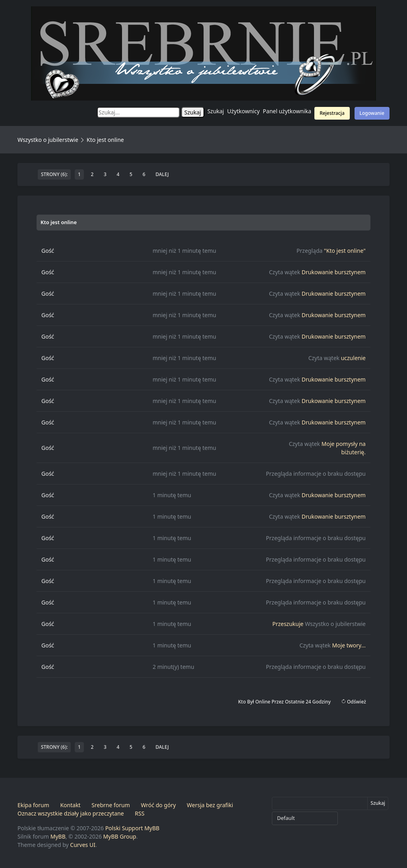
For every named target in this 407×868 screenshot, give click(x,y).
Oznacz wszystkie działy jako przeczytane (71, 813)
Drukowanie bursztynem (334, 272)
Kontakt (70, 805)
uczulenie (353, 358)
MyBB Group (120, 836)
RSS (140, 813)
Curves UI (83, 845)
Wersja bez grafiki (210, 805)
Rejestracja (332, 113)
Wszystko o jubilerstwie (48, 140)
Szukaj (216, 111)
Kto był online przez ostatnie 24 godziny (284, 702)
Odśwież (354, 702)
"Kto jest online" (345, 251)
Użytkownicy (244, 111)
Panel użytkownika (287, 111)
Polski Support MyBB (133, 828)
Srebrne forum (110, 805)
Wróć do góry (158, 805)
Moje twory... (349, 645)
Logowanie (372, 113)
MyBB (58, 836)
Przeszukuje (288, 624)
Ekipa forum (33, 805)
